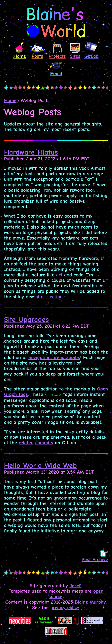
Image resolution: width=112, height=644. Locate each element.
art (59, 275)
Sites (75, 51)
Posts (37, 51)
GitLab (91, 50)
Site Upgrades (26, 320)
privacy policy (65, 608)
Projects (57, 50)
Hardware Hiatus (31, 152)
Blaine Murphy (90, 602)
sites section (49, 297)
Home (20, 50)
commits (44, 443)
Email (56, 68)
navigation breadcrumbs (54, 358)
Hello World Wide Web (40, 466)
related (26, 443)
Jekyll (76, 586)
